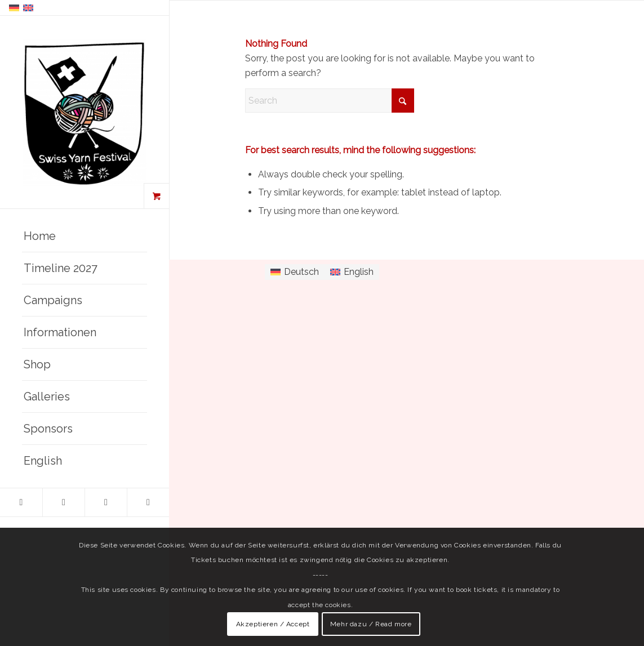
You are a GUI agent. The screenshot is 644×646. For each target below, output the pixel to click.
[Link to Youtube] (106, 502)
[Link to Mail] (148, 502)
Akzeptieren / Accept (273, 624)
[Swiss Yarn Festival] (85, 113)
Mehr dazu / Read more (371, 624)
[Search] (330, 101)
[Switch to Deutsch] (295, 272)
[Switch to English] (352, 272)
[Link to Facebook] (21, 502)
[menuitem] (85, 236)
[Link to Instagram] (63, 502)
